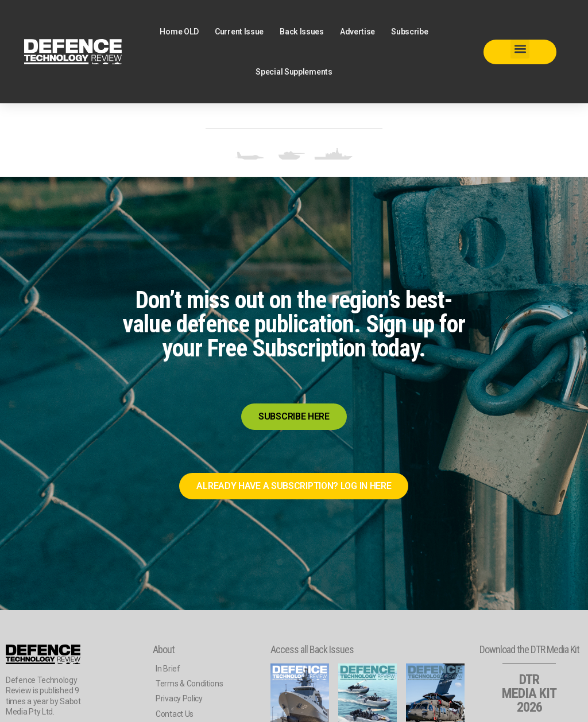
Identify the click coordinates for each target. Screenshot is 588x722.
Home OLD (179, 32)
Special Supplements (294, 72)
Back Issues (302, 32)
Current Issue (239, 32)
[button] (520, 49)
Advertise (357, 32)
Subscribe (409, 32)
